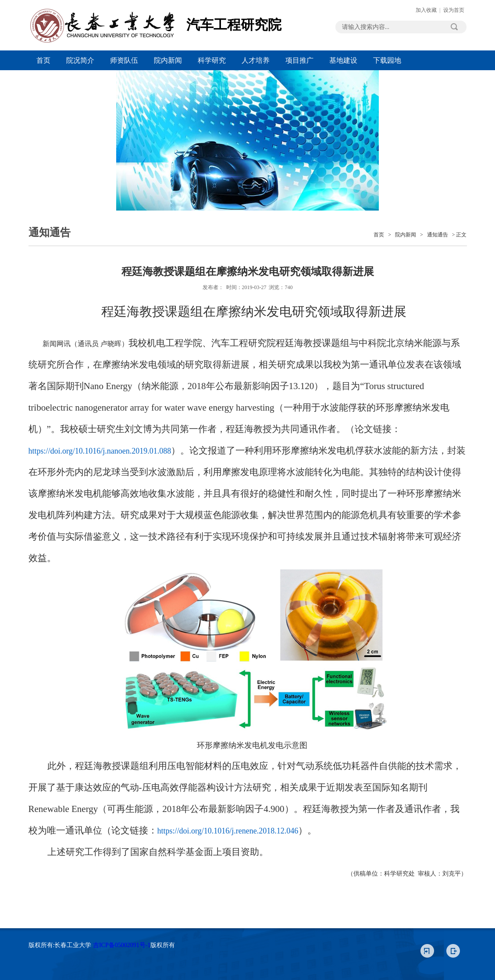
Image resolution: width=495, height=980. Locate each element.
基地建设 (343, 60)
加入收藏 (426, 10)
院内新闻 (168, 60)
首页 (43, 60)
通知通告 (438, 235)
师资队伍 (124, 60)
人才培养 (256, 60)
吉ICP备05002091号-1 (122, 945)
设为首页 (454, 10)
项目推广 (299, 60)
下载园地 (387, 60)
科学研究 (212, 60)
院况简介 (80, 60)
